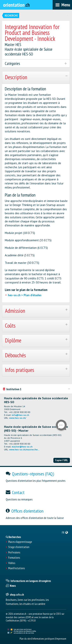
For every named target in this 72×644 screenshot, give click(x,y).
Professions (14, 552)
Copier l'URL (62, 460)
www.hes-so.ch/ (18, 418)
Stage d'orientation (19, 547)
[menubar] (62, 5)
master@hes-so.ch (22, 447)
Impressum (61, 639)
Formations (14, 558)
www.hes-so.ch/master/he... (24, 449)
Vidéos (12, 563)
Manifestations (17, 568)
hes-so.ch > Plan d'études (25, 295)
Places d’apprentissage (20, 542)
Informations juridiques (43, 639)
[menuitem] (65, 532)
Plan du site (25, 639)
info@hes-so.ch (20, 415)
